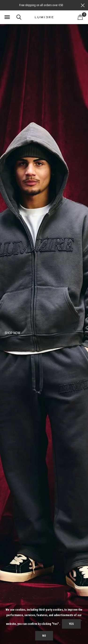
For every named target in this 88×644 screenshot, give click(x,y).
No (44, 636)
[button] (7, 17)
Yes (71, 624)
